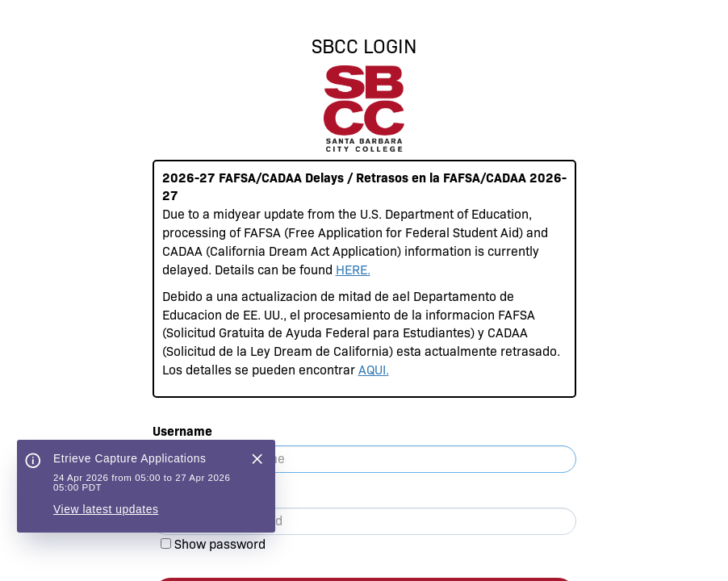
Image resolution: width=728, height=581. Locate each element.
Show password (220, 544)
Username (182, 431)
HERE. (353, 270)
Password (182, 493)
